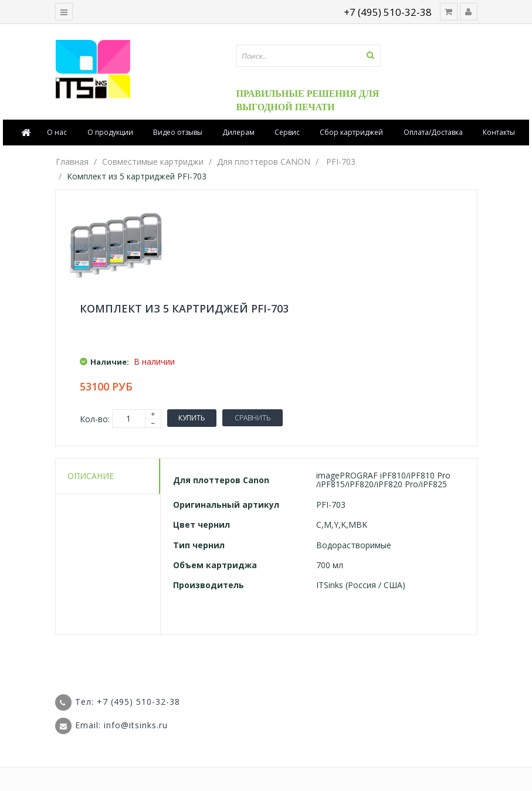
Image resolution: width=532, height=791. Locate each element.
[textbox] (309, 56)
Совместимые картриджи (153, 162)
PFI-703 (341, 162)
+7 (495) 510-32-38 (388, 12)
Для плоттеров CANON (264, 162)
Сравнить (253, 418)
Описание (91, 476)
